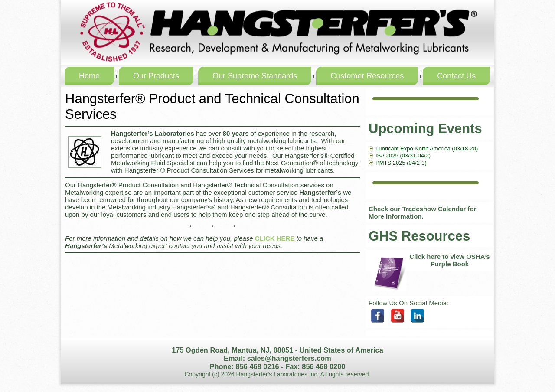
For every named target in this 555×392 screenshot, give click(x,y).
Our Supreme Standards (255, 76)
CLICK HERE (275, 238)
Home (89, 76)
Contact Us (456, 76)
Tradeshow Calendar (434, 209)
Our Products (156, 76)
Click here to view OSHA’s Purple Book (449, 260)
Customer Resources (367, 76)
